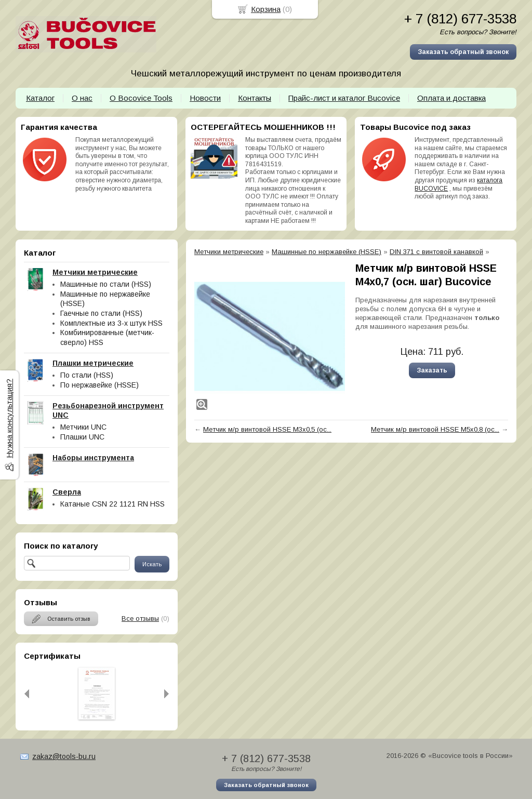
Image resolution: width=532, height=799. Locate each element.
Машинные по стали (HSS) (106, 284)
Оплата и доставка (451, 98)
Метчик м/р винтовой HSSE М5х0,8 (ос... (435, 429)
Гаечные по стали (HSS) (101, 313)
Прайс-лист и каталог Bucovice (344, 98)
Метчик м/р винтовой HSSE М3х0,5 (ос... (267, 429)
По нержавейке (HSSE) (99, 385)
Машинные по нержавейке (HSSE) (327, 252)
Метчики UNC (83, 427)
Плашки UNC (82, 437)
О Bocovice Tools (141, 98)
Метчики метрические (229, 252)
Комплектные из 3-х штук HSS (111, 323)
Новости (205, 98)
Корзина (266, 9)
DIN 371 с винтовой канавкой (436, 252)
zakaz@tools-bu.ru (64, 756)
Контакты (255, 98)
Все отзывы (140, 618)
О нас (82, 98)
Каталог (40, 98)
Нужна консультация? (9, 418)
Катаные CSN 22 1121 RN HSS (112, 504)
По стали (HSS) (87, 375)
